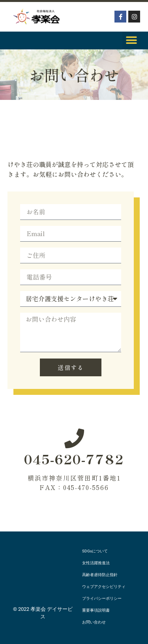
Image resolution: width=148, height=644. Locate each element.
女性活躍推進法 (96, 563)
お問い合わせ (94, 622)
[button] (131, 40)
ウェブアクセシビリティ (104, 587)
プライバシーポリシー (102, 598)
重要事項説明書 (96, 610)
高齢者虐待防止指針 (100, 575)
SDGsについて (95, 551)
